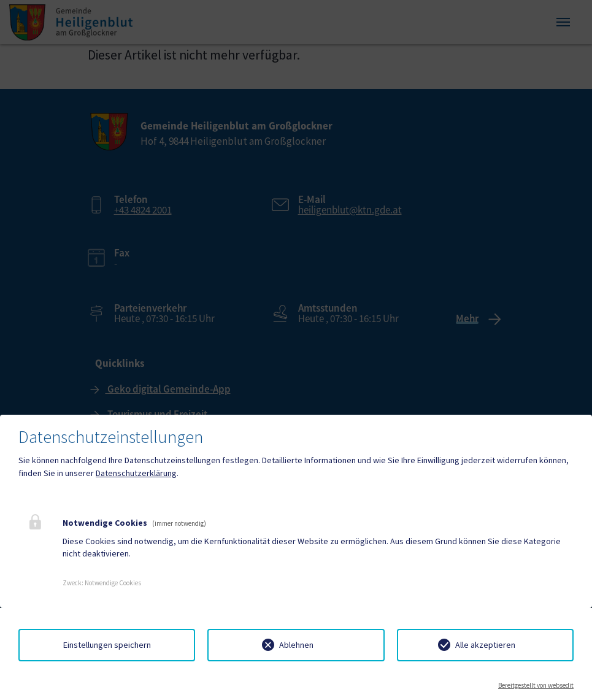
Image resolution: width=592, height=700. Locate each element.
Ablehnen (296, 645)
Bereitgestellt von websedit (536, 685)
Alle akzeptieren (485, 645)
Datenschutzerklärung (136, 473)
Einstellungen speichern (107, 645)
